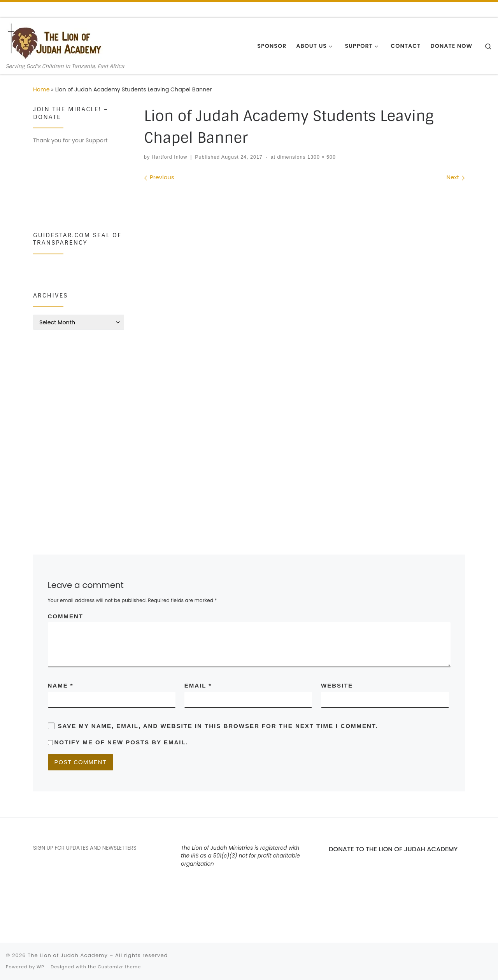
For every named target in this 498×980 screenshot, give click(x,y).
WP (40, 967)
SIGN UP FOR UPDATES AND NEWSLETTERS (85, 848)
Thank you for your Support (70, 140)
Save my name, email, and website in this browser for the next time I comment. (218, 726)
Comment (66, 616)
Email (198, 685)
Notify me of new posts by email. (121, 742)
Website (337, 685)
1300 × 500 (321, 157)
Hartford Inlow (170, 157)
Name (61, 685)
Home (41, 89)
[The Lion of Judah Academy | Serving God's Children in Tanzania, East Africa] (54, 41)
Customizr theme (119, 967)
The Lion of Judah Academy (68, 955)
